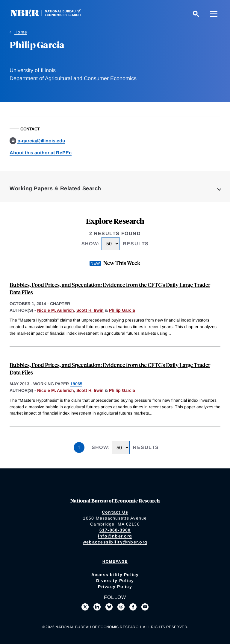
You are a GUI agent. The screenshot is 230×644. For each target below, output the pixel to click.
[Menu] (214, 14)
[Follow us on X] (85, 607)
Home (21, 32)
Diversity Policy (115, 581)
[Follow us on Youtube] (145, 607)
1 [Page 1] (79, 447)
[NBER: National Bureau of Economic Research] (50, 15)
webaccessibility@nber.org (115, 542)
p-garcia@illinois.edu (41, 141)
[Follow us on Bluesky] (109, 607)
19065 (76, 384)
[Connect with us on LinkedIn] (97, 607)
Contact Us (115, 512)
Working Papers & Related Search (55, 188)
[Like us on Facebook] (133, 607)
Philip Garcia (122, 310)
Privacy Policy (115, 587)
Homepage (115, 561)
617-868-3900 (115, 530)
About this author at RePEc (41, 153)
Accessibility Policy (115, 575)
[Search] (196, 14)
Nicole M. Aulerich (56, 310)
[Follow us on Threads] (121, 607)
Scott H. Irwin (90, 310)
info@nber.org (115, 536)
